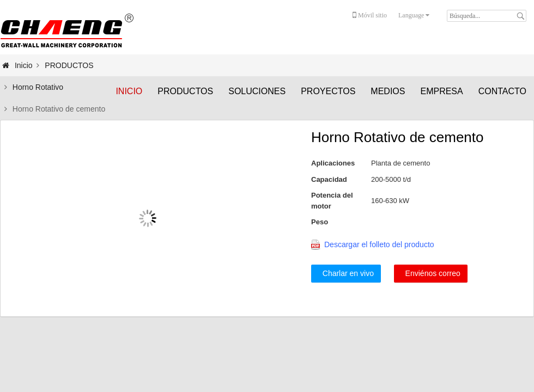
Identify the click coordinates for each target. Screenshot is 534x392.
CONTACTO (502, 91)
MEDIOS (388, 91)
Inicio (129, 91)
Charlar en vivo (346, 273)
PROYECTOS (328, 91)
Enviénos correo (431, 273)
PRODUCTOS (185, 91)
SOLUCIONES (257, 91)
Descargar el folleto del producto (379, 244)
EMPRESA (441, 91)
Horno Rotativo (38, 87)
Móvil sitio (370, 15)
